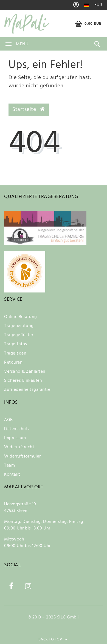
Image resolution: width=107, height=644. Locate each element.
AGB (9, 420)
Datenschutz (17, 429)
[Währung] (98, 5)
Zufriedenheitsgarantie (27, 390)
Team (9, 465)
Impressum (15, 438)
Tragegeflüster (19, 335)
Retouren (13, 363)
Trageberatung (19, 326)
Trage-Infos (16, 344)
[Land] (86, 5)
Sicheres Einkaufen (23, 381)
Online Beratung (21, 317)
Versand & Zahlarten (25, 372)
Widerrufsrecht (19, 447)
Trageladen (15, 353)
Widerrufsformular (22, 456)
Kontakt (12, 475)
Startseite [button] (29, 110)
